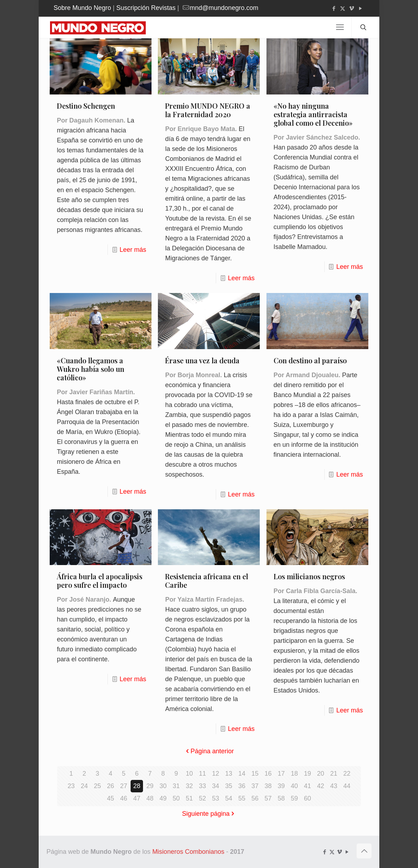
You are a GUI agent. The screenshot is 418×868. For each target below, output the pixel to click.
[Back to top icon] (364, 851)
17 (281, 774)
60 (307, 798)
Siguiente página (209, 814)
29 (150, 786)
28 (137, 786)
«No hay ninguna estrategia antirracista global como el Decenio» (313, 114)
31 (176, 786)
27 (123, 786)
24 (84, 786)
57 (268, 798)
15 (255, 774)
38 (268, 786)
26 (110, 786)
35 (229, 786)
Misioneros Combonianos (188, 852)
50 (176, 798)
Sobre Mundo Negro (82, 8)
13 (229, 774)
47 (137, 798)
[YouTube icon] (360, 8)
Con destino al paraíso (310, 360)
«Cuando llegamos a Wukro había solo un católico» (90, 369)
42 (320, 786)
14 (242, 774)
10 (189, 774)
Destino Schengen (86, 106)
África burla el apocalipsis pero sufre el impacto (100, 581)
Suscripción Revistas (146, 8)
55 (242, 798)
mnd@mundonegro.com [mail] (224, 8)
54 (229, 798)
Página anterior (209, 751)
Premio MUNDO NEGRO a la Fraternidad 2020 (208, 110)
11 (202, 774)
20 (320, 774)
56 (255, 798)
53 (215, 798)
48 (150, 798)
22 (347, 774)
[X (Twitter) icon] (343, 8)
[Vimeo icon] (351, 8)
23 (71, 786)
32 (189, 786)
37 (255, 786)
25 (97, 786)
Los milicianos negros (309, 576)
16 (268, 774)
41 (307, 786)
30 (163, 786)
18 (294, 774)
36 (242, 786)
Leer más (133, 250)
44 (347, 786)
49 (163, 798)
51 (189, 798)
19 (307, 774)
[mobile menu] (340, 27)
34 (215, 786)
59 (294, 798)
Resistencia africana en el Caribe (207, 581)
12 (215, 774)
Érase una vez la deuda (202, 360)
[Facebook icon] (334, 8)
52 (202, 798)
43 (334, 786)
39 (281, 786)
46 (123, 798)
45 (110, 798)
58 (281, 798)
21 (334, 774)
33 (202, 786)
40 (294, 786)
